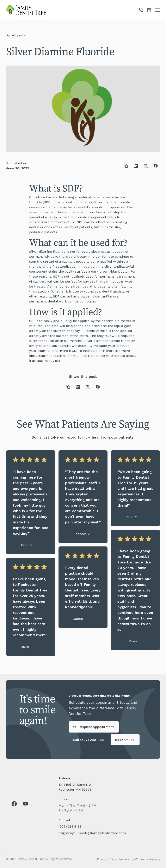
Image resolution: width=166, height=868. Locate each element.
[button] (157, 10)
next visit (52, 361)
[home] (26, 10)
